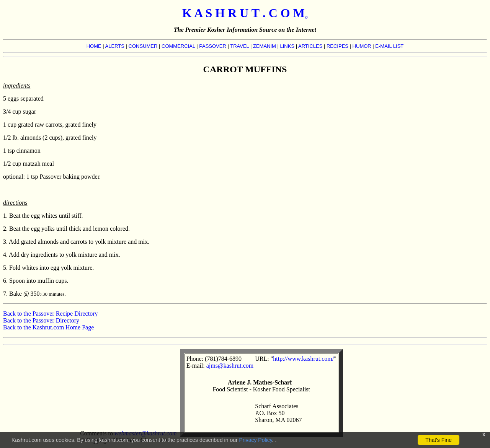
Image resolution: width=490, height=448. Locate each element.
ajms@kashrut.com (230, 366)
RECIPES (337, 46)
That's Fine (439, 440)
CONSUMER (143, 46)
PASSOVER (213, 46)
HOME (94, 46)
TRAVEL (239, 46)
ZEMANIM (265, 46)
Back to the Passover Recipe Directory (50, 314)
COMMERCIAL (178, 46)
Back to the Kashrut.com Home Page (48, 327)
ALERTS (115, 46)
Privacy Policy (256, 440)
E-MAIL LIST (389, 46)
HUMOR (362, 46)
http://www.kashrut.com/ (303, 359)
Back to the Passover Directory (41, 320)
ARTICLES (310, 46)
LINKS (287, 46)
